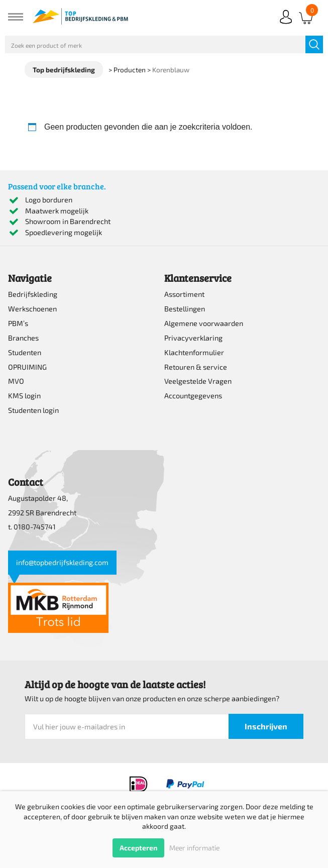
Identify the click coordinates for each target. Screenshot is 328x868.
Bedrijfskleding (33, 294)
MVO (16, 381)
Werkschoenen (32, 309)
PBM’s (18, 323)
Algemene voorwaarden (204, 323)
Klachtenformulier (194, 352)
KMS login (24, 396)
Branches (23, 338)
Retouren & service (196, 367)
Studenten (25, 352)
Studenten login (33, 410)
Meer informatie (194, 848)
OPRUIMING (27, 367)
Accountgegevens (193, 396)
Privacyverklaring (193, 338)
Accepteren (138, 848)
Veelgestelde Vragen (198, 381)
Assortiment (184, 294)
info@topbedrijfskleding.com (62, 562)
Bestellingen (185, 309)
